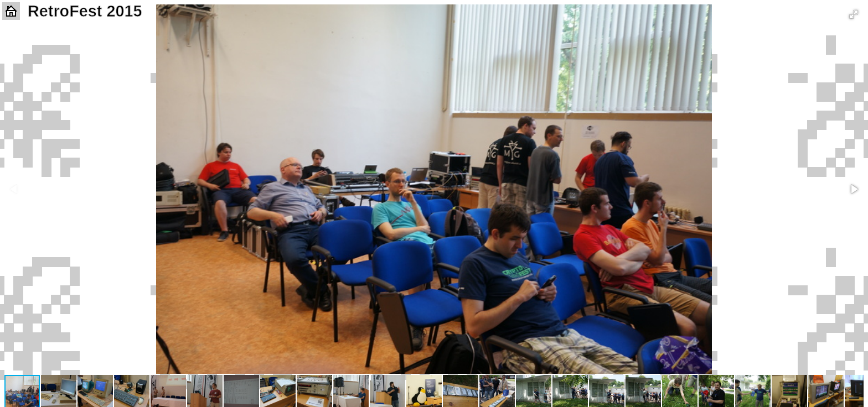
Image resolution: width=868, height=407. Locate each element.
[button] (854, 14)
